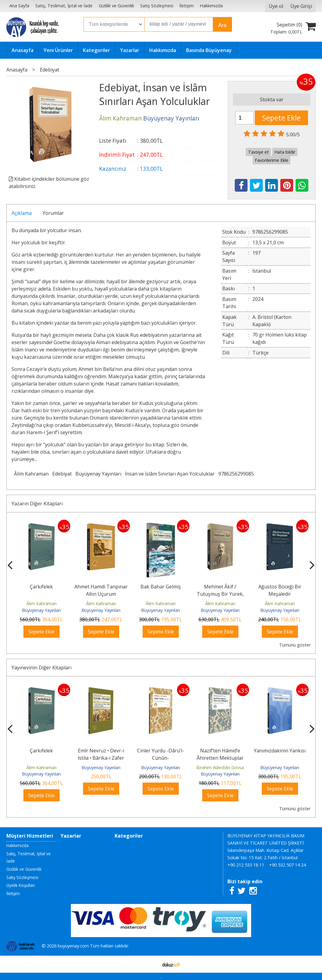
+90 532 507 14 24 (287, 865)
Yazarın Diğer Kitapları (37, 504)
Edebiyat (62, 474)
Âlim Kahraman (31, 474)
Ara (222, 25)
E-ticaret (151, 964)
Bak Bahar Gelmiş (161, 587)
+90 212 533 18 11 (246, 865)
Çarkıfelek (41, 587)
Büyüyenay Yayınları (98, 474)
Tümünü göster (295, 645)
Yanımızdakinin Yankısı (280, 751)
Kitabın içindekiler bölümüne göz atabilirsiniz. (49, 183)
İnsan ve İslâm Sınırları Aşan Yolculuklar (170, 474)
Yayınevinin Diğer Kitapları (42, 668)
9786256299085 (236, 474)
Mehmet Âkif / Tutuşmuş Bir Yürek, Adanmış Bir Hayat (220, 594)
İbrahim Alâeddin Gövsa (220, 767)
